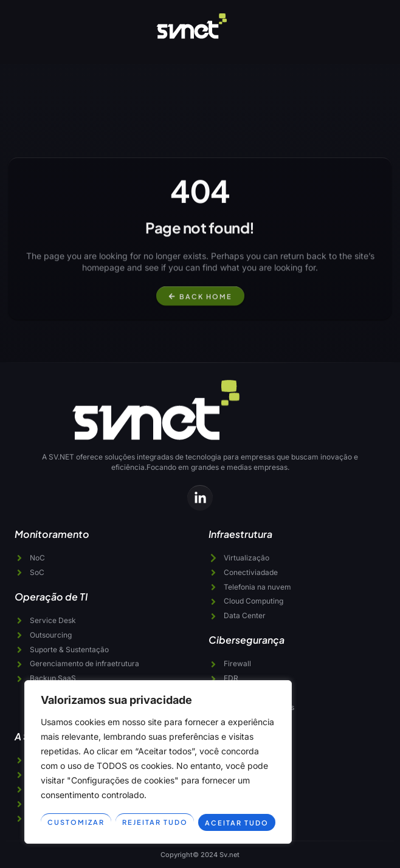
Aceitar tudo (237, 823)
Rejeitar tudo (155, 823)
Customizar (76, 823)
